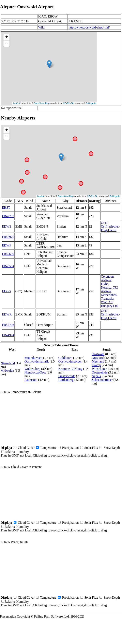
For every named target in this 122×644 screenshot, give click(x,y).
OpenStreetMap (42, 103)
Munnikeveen (33, 358)
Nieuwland (8, 363)
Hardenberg (66, 380)
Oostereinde (100, 372)
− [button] (7, 44)
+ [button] (7, 37)
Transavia (107, 298)
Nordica (106, 287)
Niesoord (98, 358)
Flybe (105, 284)
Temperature (48, 448)
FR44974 (8, 335)
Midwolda (7, 371)
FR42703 (8, 216)
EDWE (7, 226)
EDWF (7, 245)
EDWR (7, 314)
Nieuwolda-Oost (35, 372)
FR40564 (8, 266)
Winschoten (100, 369)
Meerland (98, 361)
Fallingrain (91, 103)
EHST (6, 208)
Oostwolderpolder (70, 361)
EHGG (6, 291)
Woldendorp (32, 369)
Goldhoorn (65, 358)
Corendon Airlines (107, 278)
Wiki (41, 27)
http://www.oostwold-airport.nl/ (89, 27)
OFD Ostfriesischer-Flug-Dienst (110, 226)
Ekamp (96, 365)
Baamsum (31, 380)
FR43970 (8, 237)
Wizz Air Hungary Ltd (109, 304)
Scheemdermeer (102, 380)
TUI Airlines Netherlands (110, 291)
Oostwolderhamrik (36, 361)
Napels (96, 376)
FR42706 (8, 325)
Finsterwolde (67, 376)
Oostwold (98, 354)
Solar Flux (91, 448)
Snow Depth (112, 448)
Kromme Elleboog (70, 369)
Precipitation (70, 448)
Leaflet (17, 103)
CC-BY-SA (68, 103)
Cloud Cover (26, 448)
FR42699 (8, 254)
